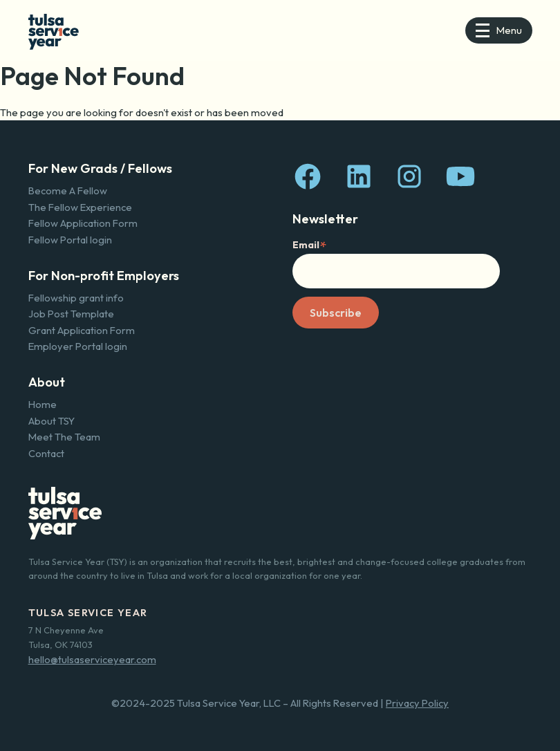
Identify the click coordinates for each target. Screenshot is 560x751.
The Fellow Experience (80, 207)
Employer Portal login (78, 346)
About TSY (52, 421)
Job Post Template (71, 314)
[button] (499, 30)
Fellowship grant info (76, 298)
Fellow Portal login (70, 240)
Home (43, 404)
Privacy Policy (417, 703)
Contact (46, 453)
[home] (54, 30)
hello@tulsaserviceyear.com (92, 659)
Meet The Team (64, 437)
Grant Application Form (82, 330)
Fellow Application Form (83, 223)
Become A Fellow (68, 191)
